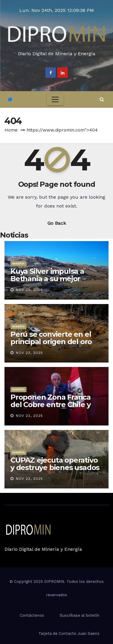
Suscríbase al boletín (79, 615)
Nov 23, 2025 (29, 290)
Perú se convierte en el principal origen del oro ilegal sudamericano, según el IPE (51, 345)
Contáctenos (32, 615)
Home (11, 130)
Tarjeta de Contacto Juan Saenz (69, 633)
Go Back (57, 223)
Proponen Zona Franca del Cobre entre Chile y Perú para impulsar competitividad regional (52, 408)
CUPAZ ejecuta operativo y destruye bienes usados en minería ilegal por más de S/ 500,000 (55, 471)
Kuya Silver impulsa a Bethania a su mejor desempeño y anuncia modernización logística (52, 282)
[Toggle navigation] (55, 99)
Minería (18, 264)
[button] (102, 99)
